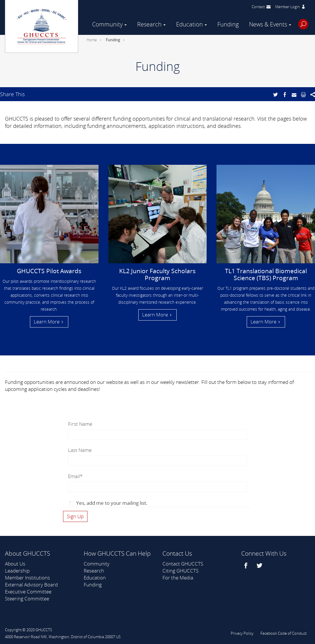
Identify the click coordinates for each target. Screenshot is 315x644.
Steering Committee (27, 599)
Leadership (17, 571)
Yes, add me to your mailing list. (112, 503)
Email (75, 476)
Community (107, 24)
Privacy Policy (242, 633)
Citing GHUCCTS (180, 571)
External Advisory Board (31, 585)
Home (92, 40)
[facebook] (247, 566)
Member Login (288, 7)
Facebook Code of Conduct (283, 633)
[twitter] (260, 566)
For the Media (178, 578)
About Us (15, 564)
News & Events (268, 24)
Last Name (80, 450)
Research (149, 24)
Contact (258, 7)
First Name (80, 424)
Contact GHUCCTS (183, 564)
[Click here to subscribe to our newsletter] (75, 516)
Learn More (47, 322)
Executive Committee (28, 592)
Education (189, 24)
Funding (228, 24)
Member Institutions (27, 578)
